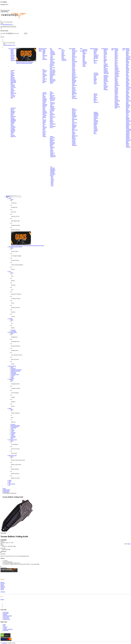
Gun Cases (45, 75)
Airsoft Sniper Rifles (13, 60)
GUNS (10, 198)
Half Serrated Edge (6, 549)
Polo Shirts (53, 63)
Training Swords (74, 143)
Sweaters (52, 62)
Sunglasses (52, 144)
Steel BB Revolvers (13, 78)
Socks (52, 185)
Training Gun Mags (13, 129)
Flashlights (96, 113)
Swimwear (64, 59)
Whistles (106, 87)
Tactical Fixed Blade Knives (117, 101)
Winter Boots (52, 183)
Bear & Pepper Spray (95, 52)
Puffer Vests (52, 99)
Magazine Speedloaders (13, 119)
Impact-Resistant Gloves (52, 122)
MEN (10, 272)
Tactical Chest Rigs (117, 75)
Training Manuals (105, 79)
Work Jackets (53, 81)
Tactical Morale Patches (116, 91)
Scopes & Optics (45, 49)
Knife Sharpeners (74, 125)
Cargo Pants (52, 68)
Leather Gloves (51, 119)
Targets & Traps (45, 79)
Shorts (63, 58)
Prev (2, 533)
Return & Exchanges (8, 616)
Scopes (44, 51)
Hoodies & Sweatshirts (53, 54)
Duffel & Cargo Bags (85, 54)
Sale (9, 485)
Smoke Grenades (45, 114)
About (10, 481)
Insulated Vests (52, 94)
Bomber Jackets (52, 76)
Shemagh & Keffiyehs (53, 171)
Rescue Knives (74, 60)
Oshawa (2, 589)
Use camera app (12, 33)
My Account (6, 612)
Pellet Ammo (13, 93)
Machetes (74, 92)
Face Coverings (52, 167)
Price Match (6, 630)
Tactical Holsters (116, 82)
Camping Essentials (96, 49)
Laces (52, 186)
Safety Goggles (44, 136)
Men (51, 49)
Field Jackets (53, 75)
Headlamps (96, 115)
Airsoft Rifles (12, 50)
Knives (71, 49)
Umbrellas (106, 90)
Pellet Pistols (13, 81)
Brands (10, 480)
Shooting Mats (44, 82)
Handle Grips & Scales (74, 133)
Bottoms (52, 64)
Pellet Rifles (13, 82)
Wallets (84, 66)
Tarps (95, 76)
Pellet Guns (13, 80)
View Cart (10, 24)
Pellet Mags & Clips (13, 117)
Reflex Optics (44, 53)
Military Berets (52, 151)
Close (26, 33)
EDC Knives (75, 51)
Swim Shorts (53, 72)
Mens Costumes (106, 68)
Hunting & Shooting (13, 131)
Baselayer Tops (52, 104)
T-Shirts (52, 51)
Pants (63, 57)
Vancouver (3, 587)
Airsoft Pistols (12, 53)
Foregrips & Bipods (45, 99)
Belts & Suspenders (52, 139)
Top (62, 50)
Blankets (96, 100)
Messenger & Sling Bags (16, 370)
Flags (105, 82)
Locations (5, 627)
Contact (5, 628)
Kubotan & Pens (74, 86)
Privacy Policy (6, 617)
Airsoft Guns (13, 49)
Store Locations (12, 484)
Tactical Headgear (117, 68)
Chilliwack (3, 592)
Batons (73, 79)
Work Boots (52, 178)
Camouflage (4, 643)
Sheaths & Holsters (74, 127)
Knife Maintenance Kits (75, 130)
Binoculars (45, 59)
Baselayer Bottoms (52, 107)
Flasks (105, 88)
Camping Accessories (96, 74)
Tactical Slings (116, 80)
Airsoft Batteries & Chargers (25, 63)
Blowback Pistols (20, 62)
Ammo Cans (44, 77)
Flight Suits (52, 114)
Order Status (6, 613)
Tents (95, 96)
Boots (52, 176)
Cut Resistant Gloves (53, 127)
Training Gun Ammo (13, 126)
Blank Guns (13, 136)
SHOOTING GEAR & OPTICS (15, 247)
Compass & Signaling (96, 56)
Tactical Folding (74, 53)
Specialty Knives (74, 88)
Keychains (106, 86)
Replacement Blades (75, 136)
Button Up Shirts (52, 60)
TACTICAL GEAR (13, 440)
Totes (84, 65)
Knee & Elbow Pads (52, 142)
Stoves (95, 134)
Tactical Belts (116, 63)
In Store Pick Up (7, 619)
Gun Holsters (44, 74)
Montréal (2, 586)
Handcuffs (74, 81)
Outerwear (52, 73)
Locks (105, 85)
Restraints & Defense (75, 78)
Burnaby (2, 582)
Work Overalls (52, 113)
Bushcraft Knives (74, 75)
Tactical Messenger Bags (117, 85)
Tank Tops (52, 52)
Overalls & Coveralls (52, 110)
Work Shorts (52, 70)
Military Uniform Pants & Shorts (128, 50)
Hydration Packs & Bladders (96, 123)
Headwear (52, 147)
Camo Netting (95, 78)
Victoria (2, 588)
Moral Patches (105, 51)
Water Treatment (96, 120)
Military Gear (124, 49)
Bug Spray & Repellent (96, 59)
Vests (51, 92)
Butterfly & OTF (74, 94)
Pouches (84, 64)
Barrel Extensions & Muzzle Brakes (45, 105)
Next (5, 533)
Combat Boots (52, 180)
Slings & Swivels (44, 101)
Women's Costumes (106, 70)
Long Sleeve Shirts (52, 57)
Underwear (53, 108)
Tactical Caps (116, 61)
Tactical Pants (116, 51)
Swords (74, 141)
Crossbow (13, 135)
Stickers (105, 59)
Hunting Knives (74, 70)
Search (2, 27)
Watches (52, 145)
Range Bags (84, 57)
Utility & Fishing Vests (53, 97)
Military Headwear (128, 105)
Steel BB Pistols (13, 74)
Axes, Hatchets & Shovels (74, 110)
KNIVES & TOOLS (13, 332)
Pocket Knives (73, 55)
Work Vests (52, 95)
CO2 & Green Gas (13, 95)
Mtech (129, 544)
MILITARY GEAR (13, 456)
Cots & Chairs (95, 83)
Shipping (5, 615)
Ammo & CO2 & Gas (13, 87)
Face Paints (106, 81)
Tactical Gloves (116, 66)
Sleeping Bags (96, 98)
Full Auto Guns (27, 62)
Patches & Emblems (106, 49)
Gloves (51, 116)
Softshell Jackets (52, 82)
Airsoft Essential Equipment (45, 112)
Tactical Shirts (116, 54)
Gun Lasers (44, 57)
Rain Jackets (52, 79)
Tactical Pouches (116, 88)
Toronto (2, 585)
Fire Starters (95, 62)
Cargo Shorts (53, 71)
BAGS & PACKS (12, 366)
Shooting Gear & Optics (41, 50)
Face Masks (53, 174)
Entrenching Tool (75, 120)
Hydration (96, 118)
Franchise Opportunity (8, 629)
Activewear (64, 60)
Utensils (95, 129)
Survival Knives (74, 73)
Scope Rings (44, 109)
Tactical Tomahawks (75, 115)
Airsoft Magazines (13, 111)
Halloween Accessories (106, 73)
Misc (12, 439)
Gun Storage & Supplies (45, 71)
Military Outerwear (128, 124)
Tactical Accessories (117, 70)
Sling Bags (84, 60)
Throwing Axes (74, 117)
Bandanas (52, 173)
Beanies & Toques (52, 154)
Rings (51, 146)
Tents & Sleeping (96, 94)
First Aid (96, 54)
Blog (9, 483)
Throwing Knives (74, 91)
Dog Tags (106, 75)
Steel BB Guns (13, 71)
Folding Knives (74, 49)
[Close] (1, 28)
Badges (105, 60)
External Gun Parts (45, 93)
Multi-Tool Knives (74, 57)
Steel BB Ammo (13, 91)
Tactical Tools (116, 94)
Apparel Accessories (52, 137)
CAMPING (11, 379)
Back (12, 199)
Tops (51, 50)
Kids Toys (13, 437)
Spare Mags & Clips (13, 109)
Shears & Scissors (74, 139)
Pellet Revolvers (13, 84)
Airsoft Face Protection (45, 126)
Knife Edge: (3, 548)
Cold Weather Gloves (53, 125)
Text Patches (105, 56)
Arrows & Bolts (13, 97)
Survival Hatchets (74, 113)
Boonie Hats (53, 155)
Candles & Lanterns (96, 116)
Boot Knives (75, 98)
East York (3, 583)
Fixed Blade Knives (75, 62)
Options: (2, 545)
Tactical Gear (113, 49)
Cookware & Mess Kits (96, 131)
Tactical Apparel (116, 49)
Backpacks (85, 50)
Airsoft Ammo (12, 89)
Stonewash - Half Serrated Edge (8, 546)
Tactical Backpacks (117, 73)
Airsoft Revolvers (13, 55)
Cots (95, 101)
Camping (92, 49)
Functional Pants (52, 66)
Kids (105, 62)
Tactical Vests (116, 59)
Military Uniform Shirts (128, 81)
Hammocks (96, 102)
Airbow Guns (12, 133)
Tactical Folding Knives (116, 97)
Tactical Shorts (116, 56)
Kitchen (95, 128)
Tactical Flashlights (117, 104)
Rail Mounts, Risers (44, 96)
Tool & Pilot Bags (85, 62)
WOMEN (10, 319)
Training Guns (13, 124)
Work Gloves (53, 117)
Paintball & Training (13, 122)
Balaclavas (53, 169)
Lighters (105, 84)
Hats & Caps (52, 149)
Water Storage (95, 126)
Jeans (51, 69)
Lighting (96, 112)
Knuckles (74, 82)
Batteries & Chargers (106, 77)
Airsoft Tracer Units (44, 129)
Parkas (51, 78)
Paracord (96, 75)
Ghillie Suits (95, 81)
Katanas (74, 142)
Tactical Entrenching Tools (117, 107)
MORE (10, 408)
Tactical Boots (116, 78)
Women (60, 49)
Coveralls (106, 64)
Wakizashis (74, 145)
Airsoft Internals (29, 63)
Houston (2, 599)
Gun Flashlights (45, 55)
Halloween (106, 66)
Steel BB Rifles (13, 76)
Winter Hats (53, 157)
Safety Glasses (44, 133)
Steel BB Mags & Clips (13, 114)
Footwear (52, 175)
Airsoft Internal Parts (44, 122)
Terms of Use (6, 618)
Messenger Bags (85, 51)
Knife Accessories (75, 122)
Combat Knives (74, 65)
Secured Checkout (4, 24)
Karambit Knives (74, 97)
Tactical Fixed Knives (74, 68)
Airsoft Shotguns (13, 57)
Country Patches (105, 54)
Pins (105, 58)
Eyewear (44, 132)
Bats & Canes (73, 84)
